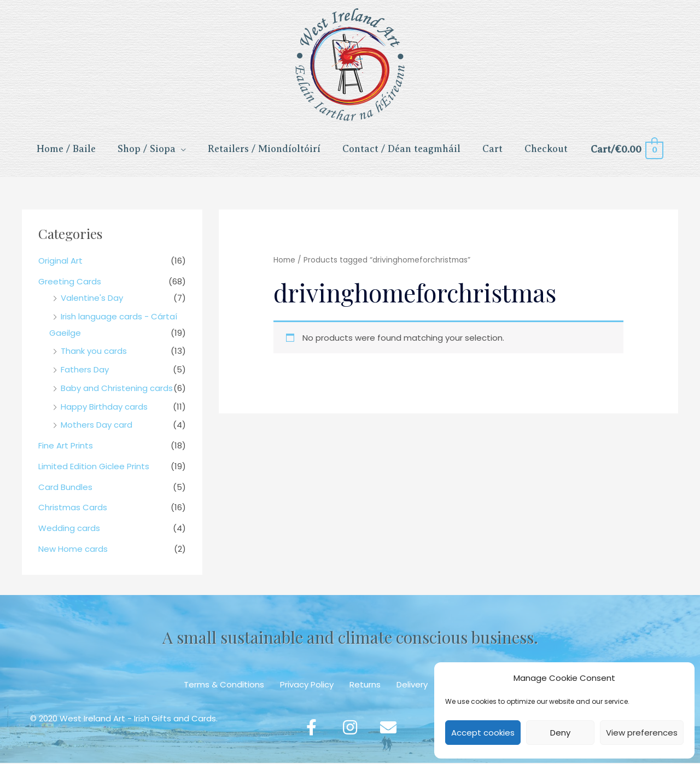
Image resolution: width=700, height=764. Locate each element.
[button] (312, 728)
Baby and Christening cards (117, 389)
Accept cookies (483, 733)
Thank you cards (94, 352)
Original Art (60, 262)
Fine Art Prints (66, 447)
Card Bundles (65, 488)
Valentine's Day (92, 298)
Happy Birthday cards (104, 407)
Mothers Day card (97, 426)
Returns (365, 685)
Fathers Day (85, 371)
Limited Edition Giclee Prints (94, 467)
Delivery (412, 685)
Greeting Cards (70, 282)
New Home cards (73, 549)
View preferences (642, 733)
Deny (560, 733)
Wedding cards (69, 529)
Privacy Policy (307, 685)
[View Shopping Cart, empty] (626, 150)
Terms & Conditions (224, 685)
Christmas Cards (73, 508)
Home (284, 261)
